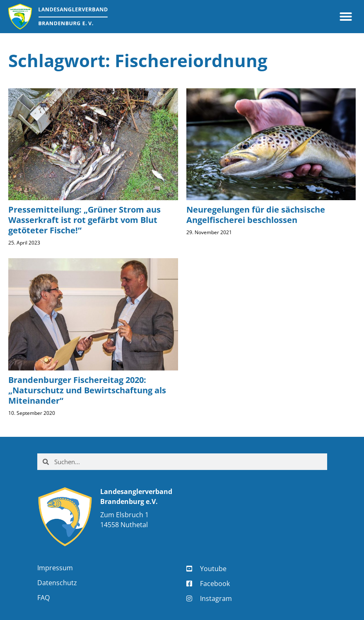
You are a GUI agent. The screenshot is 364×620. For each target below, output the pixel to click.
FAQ (43, 598)
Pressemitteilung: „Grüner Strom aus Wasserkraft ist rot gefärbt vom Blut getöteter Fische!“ (84, 220)
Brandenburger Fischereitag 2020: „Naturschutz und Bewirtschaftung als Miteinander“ (87, 390)
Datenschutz (57, 583)
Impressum (55, 568)
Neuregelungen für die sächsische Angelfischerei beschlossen (256, 215)
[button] (346, 17)
